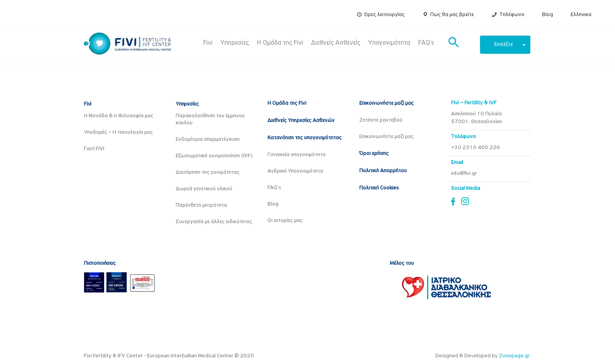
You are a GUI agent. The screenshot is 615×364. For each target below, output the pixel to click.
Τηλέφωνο (512, 15)
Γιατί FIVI (94, 149)
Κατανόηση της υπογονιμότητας (305, 138)
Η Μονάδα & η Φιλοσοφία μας (119, 116)
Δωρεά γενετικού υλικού (204, 189)
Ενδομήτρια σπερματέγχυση (208, 139)
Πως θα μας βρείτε (452, 15)
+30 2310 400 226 (476, 148)
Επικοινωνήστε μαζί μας (387, 103)
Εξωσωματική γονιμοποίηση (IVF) (214, 156)
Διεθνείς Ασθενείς (336, 43)
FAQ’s (426, 43)
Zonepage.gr (514, 356)
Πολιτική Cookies (379, 188)
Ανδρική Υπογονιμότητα (295, 171)
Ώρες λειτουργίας (385, 15)
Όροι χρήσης (374, 154)
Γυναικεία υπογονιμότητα (297, 155)
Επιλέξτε (510, 45)
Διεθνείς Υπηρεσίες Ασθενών (301, 121)
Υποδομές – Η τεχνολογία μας (118, 132)
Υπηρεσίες (235, 43)
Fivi (208, 43)
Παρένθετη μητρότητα (201, 205)
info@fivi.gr (464, 174)
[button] (454, 43)
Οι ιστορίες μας (285, 221)
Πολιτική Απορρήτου (383, 171)
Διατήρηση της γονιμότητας (208, 172)
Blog (548, 15)
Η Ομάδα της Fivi (280, 43)
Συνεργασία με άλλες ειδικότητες (214, 222)
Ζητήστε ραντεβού (381, 120)
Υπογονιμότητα (389, 43)
